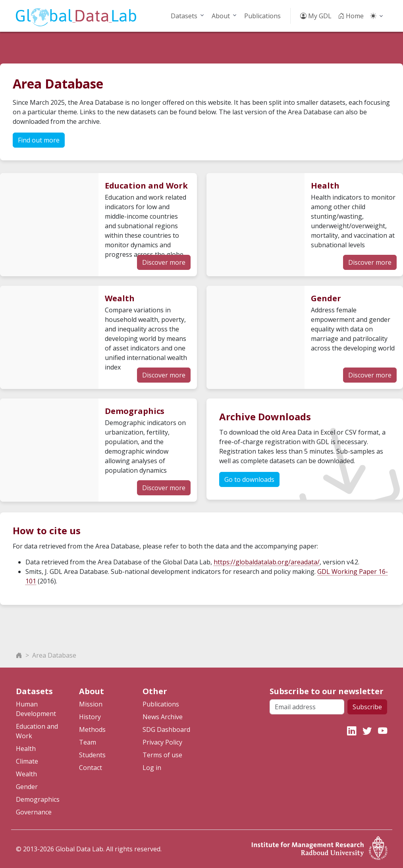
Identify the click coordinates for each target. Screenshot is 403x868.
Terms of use (162, 755)
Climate (27, 761)
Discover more (164, 262)
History (90, 717)
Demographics (38, 799)
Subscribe (367, 707)
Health (26, 749)
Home (351, 16)
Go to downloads (249, 479)
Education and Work (37, 731)
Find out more (39, 140)
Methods (92, 729)
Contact (91, 768)
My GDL (316, 16)
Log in (152, 768)
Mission (91, 704)
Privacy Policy (162, 742)
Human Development (36, 709)
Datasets (184, 16)
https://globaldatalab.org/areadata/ (267, 562)
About (221, 16)
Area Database (54, 655)
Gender (27, 787)
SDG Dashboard (166, 729)
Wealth (26, 774)
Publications (262, 16)
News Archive (163, 717)
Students (92, 755)
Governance (34, 812)
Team (88, 742)
